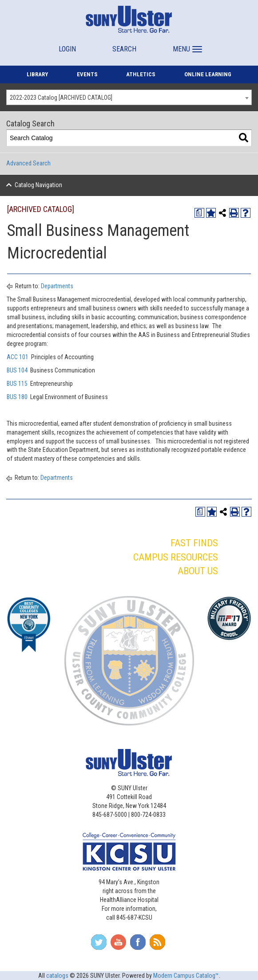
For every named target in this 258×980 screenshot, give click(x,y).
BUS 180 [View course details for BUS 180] (17, 397)
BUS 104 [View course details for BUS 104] (17, 370)
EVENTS (87, 74)
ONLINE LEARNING (208, 74)
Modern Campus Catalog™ (186, 976)
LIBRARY (37, 74)
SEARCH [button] (124, 49)
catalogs (57, 976)
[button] (186, 45)
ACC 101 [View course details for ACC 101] (18, 357)
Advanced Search (28, 163)
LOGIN (67, 49)
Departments (57, 286)
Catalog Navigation (38, 185)
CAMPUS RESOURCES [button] (176, 557)
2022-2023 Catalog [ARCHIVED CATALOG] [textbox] (61, 98)
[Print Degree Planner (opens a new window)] (199, 213)
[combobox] (129, 97)
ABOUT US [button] (198, 571)
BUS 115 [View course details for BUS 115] (17, 384)
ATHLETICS (141, 74)
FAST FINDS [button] (194, 543)
